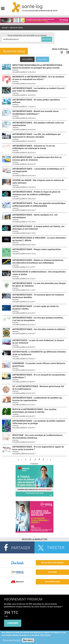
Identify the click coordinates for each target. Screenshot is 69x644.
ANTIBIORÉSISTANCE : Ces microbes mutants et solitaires (39, 329)
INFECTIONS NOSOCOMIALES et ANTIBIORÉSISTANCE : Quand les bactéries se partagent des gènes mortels (38, 66)
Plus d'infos (45, 635)
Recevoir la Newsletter (35, 539)
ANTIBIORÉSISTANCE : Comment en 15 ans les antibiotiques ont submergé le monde (34, 147)
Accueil (5, 28)
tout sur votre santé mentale (52, 563)
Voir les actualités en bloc (68, 52)
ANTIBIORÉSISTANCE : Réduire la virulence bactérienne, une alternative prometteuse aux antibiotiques (38, 261)
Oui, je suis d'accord (12, 640)
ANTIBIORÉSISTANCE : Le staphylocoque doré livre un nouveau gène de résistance (37, 159)
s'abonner (13, 623)
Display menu (3, 8)
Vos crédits (52, 572)
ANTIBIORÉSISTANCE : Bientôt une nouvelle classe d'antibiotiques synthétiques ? (35, 113)
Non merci (28, 640)
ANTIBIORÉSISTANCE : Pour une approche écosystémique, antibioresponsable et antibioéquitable (39, 205)
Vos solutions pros (52, 582)
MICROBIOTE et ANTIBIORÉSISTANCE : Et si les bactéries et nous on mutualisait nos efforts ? (38, 78)
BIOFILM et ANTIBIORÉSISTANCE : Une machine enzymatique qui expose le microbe (34, 411)
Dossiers (42, 59)
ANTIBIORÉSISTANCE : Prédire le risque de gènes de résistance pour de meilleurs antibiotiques (36, 193)
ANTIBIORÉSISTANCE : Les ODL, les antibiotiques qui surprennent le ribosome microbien (36, 136)
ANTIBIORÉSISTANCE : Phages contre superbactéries (37, 249)
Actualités (28, 59)
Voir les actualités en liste (62, 52)
